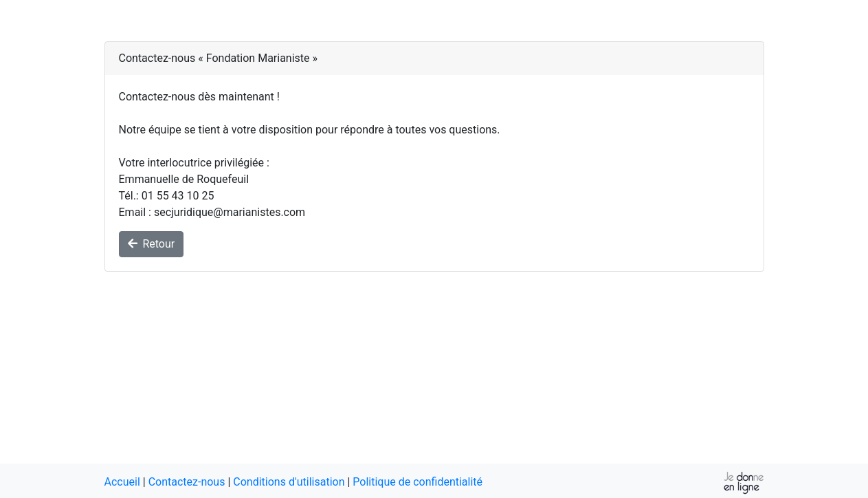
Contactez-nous (187, 482)
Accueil (122, 482)
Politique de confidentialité (418, 482)
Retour (152, 244)
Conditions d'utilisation (289, 482)
